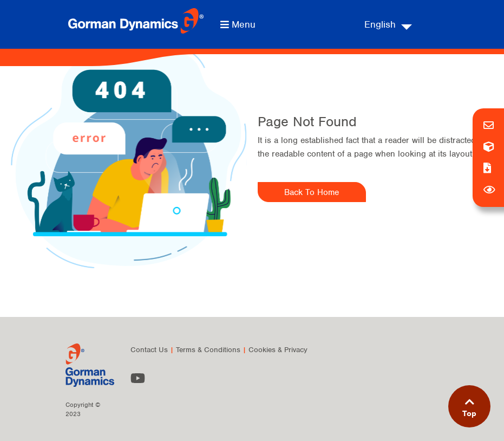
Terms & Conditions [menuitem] (208, 350)
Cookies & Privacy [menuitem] (278, 350)
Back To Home (312, 192)
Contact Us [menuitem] (149, 350)
